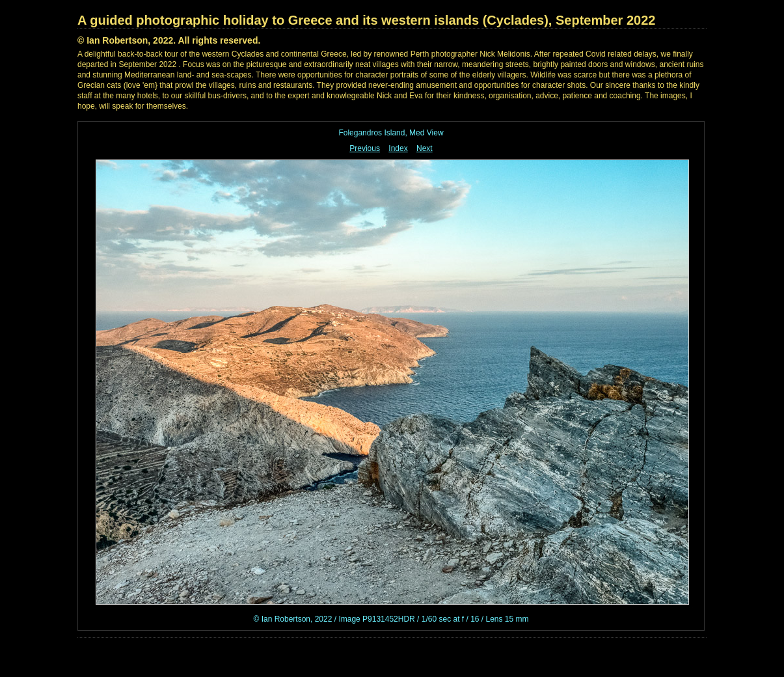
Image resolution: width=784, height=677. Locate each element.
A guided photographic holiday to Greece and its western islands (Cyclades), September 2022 (366, 20)
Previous (365, 148)
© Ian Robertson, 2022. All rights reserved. (169, 40)
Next (425, 148)
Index (398, 148)
